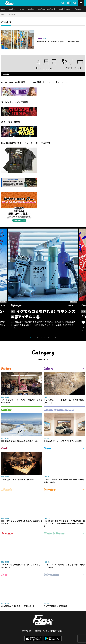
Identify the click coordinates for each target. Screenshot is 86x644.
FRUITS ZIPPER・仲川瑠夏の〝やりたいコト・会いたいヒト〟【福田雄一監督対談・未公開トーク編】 (64, 523)
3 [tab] (38, 338)
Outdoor (12, 9)
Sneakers (31, 9)
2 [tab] (34, 338)
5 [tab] (45, 338)
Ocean (3, 9)
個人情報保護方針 (56, 622)
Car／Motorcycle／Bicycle (47, 9)
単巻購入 (42, 74)
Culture (39, 39)
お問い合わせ (27, 622)
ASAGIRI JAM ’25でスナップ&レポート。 (19, 606)
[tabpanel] (43, 282)
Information (78, 9)
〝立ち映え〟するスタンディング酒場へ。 (19, 480)
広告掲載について (41, 622)
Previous (2, 284)
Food (61, 9)
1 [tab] (30, 338)
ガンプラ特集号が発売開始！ (55, 606)
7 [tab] (52, 338)
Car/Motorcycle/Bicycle (59, 410)
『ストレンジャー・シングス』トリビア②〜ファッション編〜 (22, 401)
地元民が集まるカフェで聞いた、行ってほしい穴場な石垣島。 (59, 42)
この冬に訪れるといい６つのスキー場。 (20, 441)
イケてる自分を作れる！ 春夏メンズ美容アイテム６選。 (22, 522)
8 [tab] (56, 338)
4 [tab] (41, 338)
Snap (68, 9)
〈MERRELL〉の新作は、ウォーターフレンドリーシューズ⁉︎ (22, 566)
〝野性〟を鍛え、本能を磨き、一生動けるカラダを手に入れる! (64, 481)
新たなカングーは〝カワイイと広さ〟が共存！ (63, 441)
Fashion (21, 9)
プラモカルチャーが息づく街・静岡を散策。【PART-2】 (64, 401)
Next (84, 284)
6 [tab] (48, 338)
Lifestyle (7, 490)
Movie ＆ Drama (54, 533)
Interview (50, 490)
